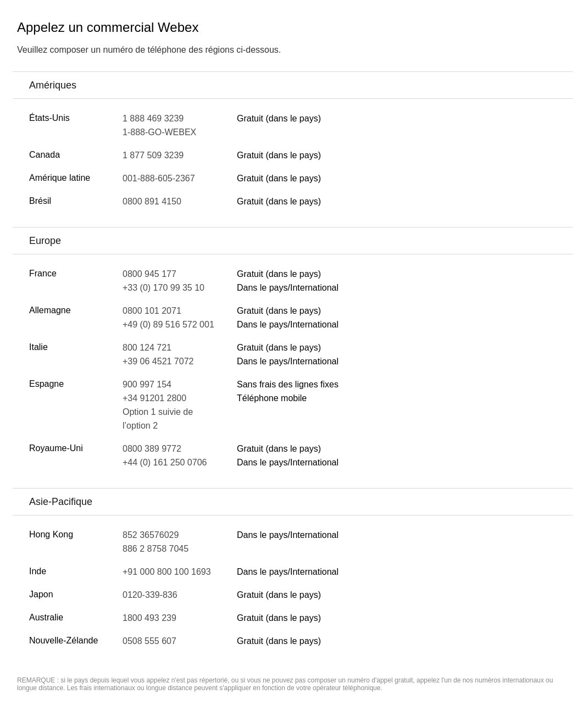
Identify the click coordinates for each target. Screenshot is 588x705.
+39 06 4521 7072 (158, 361)
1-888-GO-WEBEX (159, 132)
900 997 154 (147, 384)
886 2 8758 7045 (156, 549)
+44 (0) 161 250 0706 (165, 462)
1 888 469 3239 (153, 118)
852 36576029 (151, 535)
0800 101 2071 (152, 311)
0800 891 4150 (152, 201)
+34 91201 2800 (154, 398)
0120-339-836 (150, 595)
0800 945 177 (149, 274)
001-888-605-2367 (159, 178)
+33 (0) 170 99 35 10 (163, 288)
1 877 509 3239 (153, 155)
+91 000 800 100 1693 (167, 572)
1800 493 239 (149, 618)
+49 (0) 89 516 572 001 (168, 324)
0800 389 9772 (152, 449)
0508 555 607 (149, 641)
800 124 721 (147, 348)
